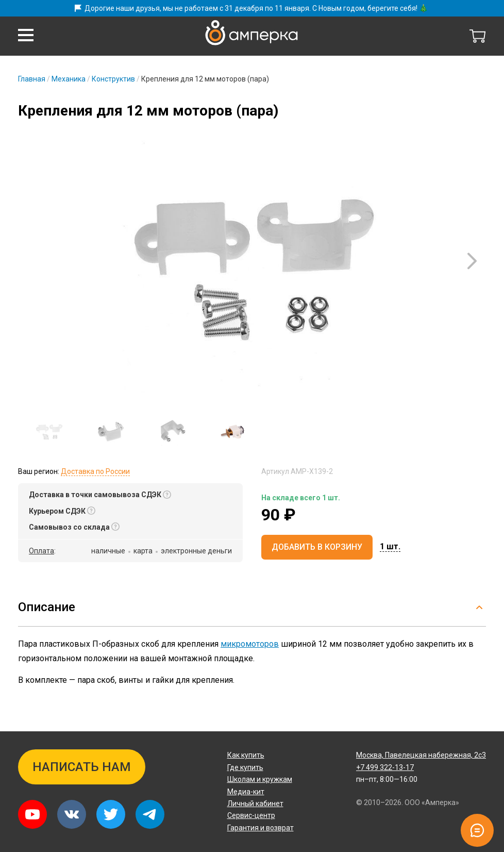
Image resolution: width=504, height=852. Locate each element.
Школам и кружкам (260, 779)
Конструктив (113, 79)
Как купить (246, 755)
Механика (69, 79)
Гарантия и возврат (261, 828)
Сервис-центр (251, 815)
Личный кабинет (255, 804)
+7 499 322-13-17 (385, 767)
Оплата (41, 551)
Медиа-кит (246, 792)
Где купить (245, 767)
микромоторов (250, 644)
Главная (32, 79)
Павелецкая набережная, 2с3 (421, 755)
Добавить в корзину (317, 547)
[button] (26, 35)
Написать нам (82, 767)
